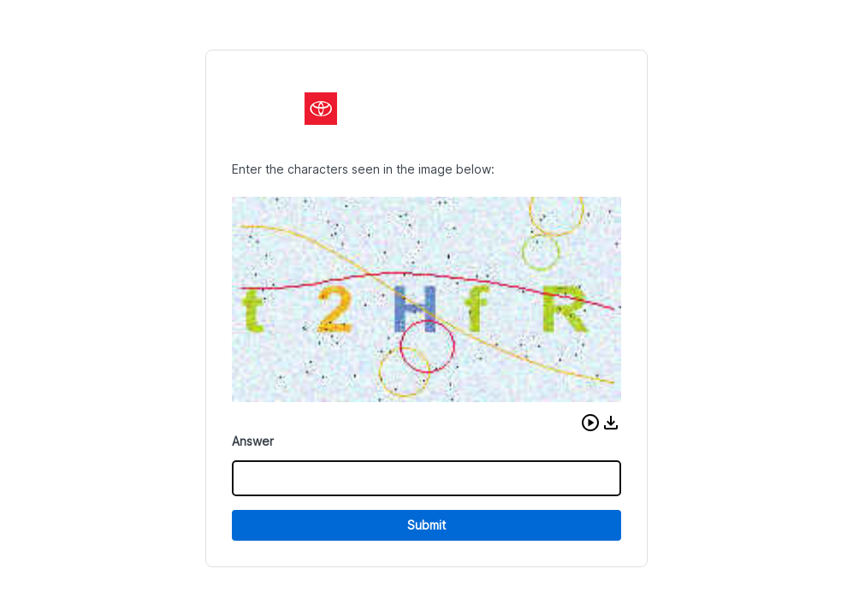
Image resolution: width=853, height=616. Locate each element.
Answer (253, 441)
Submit (426, 525)
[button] (590, 423)
